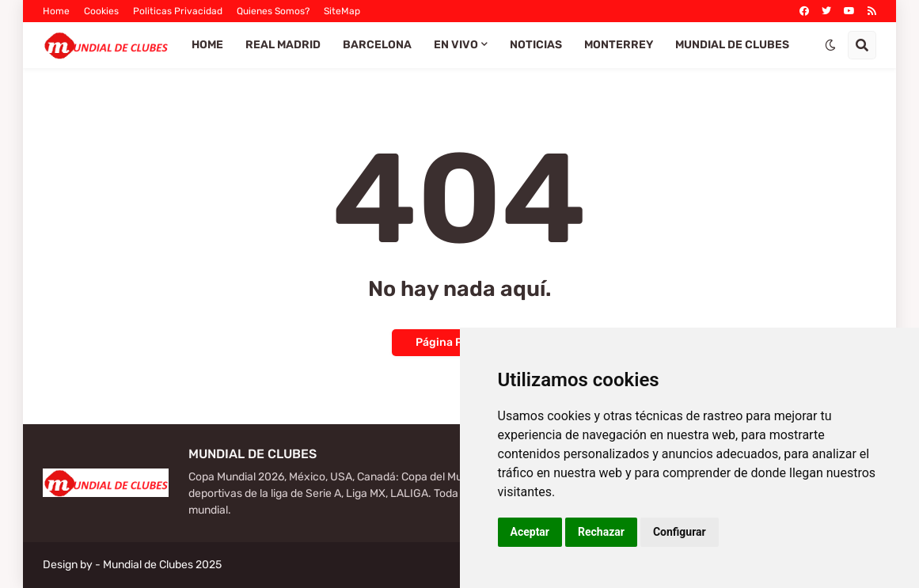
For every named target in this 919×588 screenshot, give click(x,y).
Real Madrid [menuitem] (283, 45)
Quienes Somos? (273, 11)
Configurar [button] (680, 532)
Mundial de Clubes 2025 (162, 565)
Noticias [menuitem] (536, 45)
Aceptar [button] (530, 532)
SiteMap (342, 11)
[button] (830, 45)
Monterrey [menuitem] (619, 45)
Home (56, 11)
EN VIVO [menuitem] (456, 45)
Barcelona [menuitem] (377, 45)
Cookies (101, 11)
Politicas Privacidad (178, 11)
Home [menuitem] (207, 45)
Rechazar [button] (601, 532)
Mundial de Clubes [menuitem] (732, 45)
